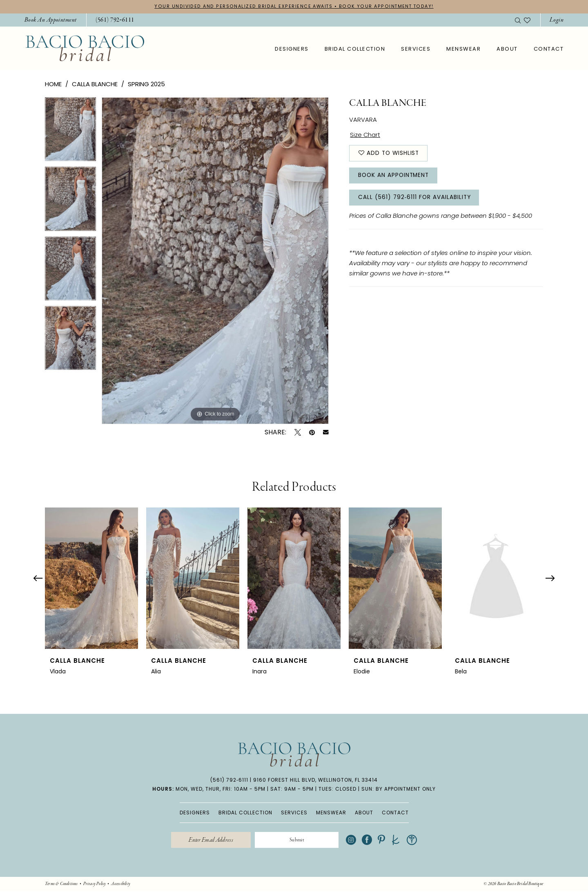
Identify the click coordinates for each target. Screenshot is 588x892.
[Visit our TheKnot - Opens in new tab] (398, 840)
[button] (557, 20)
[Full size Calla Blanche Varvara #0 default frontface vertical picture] (215, 261)
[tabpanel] (70, 132)
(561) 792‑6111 (229, 780)
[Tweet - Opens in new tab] (298, 432)
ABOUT (364, 813)
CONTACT (395, 813)
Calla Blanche (95, 84)
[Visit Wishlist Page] (527, 20)
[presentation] (91, 578)
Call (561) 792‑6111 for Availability (415, 199)
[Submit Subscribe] (298, 841)
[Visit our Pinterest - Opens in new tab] (383, 840)
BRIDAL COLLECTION (245, 813)
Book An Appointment (395, 177)
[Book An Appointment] (51, 20)
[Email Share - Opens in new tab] (326, 433)
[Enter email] (210, 841)
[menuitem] (51, 20)
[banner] (85, 48)
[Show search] (518, 20)
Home (53, 84)
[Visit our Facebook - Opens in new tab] (369, 840)
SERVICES (294, 813)
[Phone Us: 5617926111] (115, 20)
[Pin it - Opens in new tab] (312, 432)
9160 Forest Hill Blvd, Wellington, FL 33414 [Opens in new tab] (315, 780)
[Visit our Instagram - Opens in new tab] (353, 840)
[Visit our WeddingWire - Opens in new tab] (414, 840)
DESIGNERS (195, 813)
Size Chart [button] (365, 135)
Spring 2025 (146, 84)
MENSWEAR (331, 813)
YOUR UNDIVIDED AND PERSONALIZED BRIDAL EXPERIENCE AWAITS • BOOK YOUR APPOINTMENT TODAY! (294, 7)
